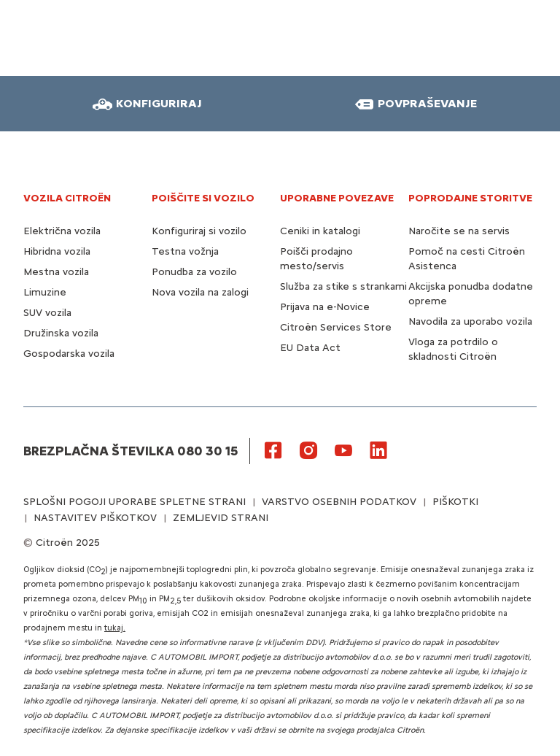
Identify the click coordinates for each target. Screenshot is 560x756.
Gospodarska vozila (69, 354)
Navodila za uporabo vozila (470, 321)
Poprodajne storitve (470, 198)
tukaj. (115, 628)
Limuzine (45, 292)
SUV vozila (47, 313)
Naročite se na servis (459, 231)
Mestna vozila (56, 272)
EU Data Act (310, 348)
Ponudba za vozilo (194, 272)
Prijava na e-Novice (325, 307)
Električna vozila (62, 231)
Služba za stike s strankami (343, 286)
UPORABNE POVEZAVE (337, 198)
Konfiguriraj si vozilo (199, 231)
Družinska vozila (61, 333)
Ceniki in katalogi (320, 231)
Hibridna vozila (57, 251)
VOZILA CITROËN (67, 198)
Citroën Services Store (336, 327)
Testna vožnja (185, 251)
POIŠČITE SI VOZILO (203, 198)
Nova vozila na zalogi (200, 292)
